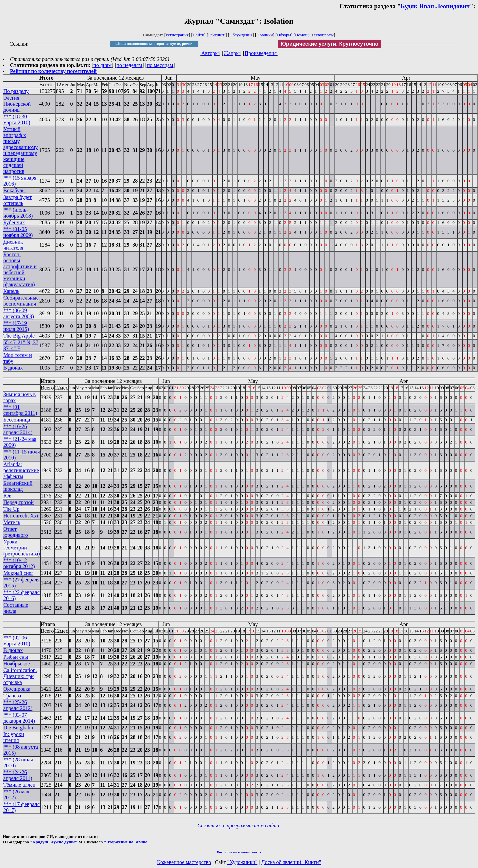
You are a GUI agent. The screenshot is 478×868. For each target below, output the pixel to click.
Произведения (261, 53)
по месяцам (160, 65)
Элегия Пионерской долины (17, 104)
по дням (102, 65)
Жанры (232, 53)
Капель (11, 291)
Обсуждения (241, 35)
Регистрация (177, 35)
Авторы (210, 53)
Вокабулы (14, 190)
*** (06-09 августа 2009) (19, 313)
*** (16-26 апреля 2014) (18, 429)
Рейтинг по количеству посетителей (53, 71)
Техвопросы (322, 35)
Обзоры (284, 35)
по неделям (129, 65)
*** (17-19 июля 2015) (16, 326)
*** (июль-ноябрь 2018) (18, 213)
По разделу (16, 91)
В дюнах (13, 368)
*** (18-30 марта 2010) (17, 119)
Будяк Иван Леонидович (435, 6)
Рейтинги (217, 35)
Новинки (264, 35)
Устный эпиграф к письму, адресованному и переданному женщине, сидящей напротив (20, 150)
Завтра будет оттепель (17, 200)
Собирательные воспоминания (21, 301)
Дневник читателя (13, 245)
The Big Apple (19, 336)
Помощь (303, 35)
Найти (198, 35)
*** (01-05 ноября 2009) (18, 232)
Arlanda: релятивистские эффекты (21, 470)
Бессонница (17, 420)
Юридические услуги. (330, 44)
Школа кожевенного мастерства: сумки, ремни (154, 44)
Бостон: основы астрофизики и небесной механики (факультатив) (20, 269)
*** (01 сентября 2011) (20, 410)
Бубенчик (14, 222)
